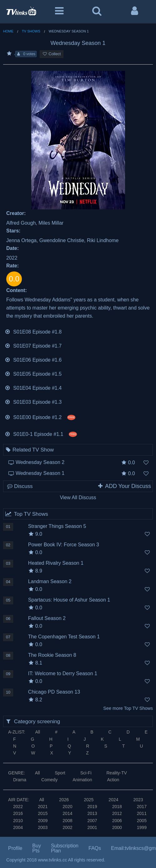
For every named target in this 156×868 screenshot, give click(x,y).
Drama (20, 780)
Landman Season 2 (50, 581)
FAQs (95, 848)
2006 (117, 821)
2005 (142, 821)
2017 (142, 807)
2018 (117, 807)
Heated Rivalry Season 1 (56, 563)
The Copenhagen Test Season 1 (64, 637)
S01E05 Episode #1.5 (33, 373)
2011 (142, 813)
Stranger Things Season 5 (57, 526)
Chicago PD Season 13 (54, 692)
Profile (15, 848)
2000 (117, 827)
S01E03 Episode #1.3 (33, 401)
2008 (67, 821)
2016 (18, 813)
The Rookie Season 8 (52, 655)
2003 (43, 827)
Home (8, 31)
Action (113, 780)
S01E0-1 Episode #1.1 (41, 434)
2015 (43, 813)
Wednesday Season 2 (40, 462)
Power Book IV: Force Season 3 (64, 545)
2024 (113, 800)
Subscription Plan (65, 848)
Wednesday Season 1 (40, 473)
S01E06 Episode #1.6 (33, 359)
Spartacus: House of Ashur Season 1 (69, 600)
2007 (92, 821)
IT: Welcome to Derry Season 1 (63, 673)
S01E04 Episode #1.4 (33, 387)
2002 (67, 827)
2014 (67, 813)
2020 (67, 807)
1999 (142, 827)
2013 (92, 813)
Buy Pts (37, 848)
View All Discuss (78, 497)
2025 (89, 800)
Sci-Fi (86, 773)
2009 (43, 821)
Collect (52, 54)
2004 (18, 827)
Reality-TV (117, 773)
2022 (18, 807)
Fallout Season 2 (47, 618)
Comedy (49, 780)
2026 (64, 800)
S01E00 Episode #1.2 (40, 417)
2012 (117, 813)
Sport (60, 773)
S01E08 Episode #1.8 (33, 331)
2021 (43, 807)
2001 (92, 827)
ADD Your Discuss (124, 486)
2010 (18, 821)
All (38, 732)
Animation (82, 780)
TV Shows (31, 31)
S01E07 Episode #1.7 (33, 345)
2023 (138, 800)
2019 (92, 807)
